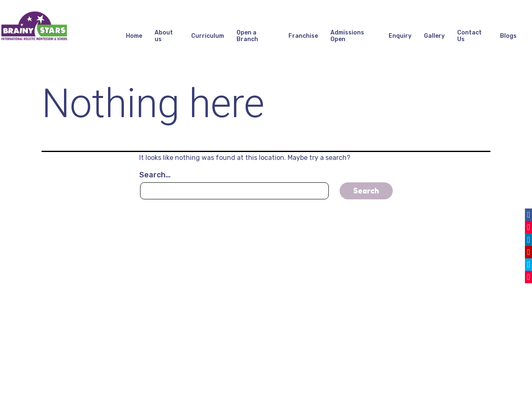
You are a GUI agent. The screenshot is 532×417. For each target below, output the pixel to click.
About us (164, 36)
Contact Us (469, 36)
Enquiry (400, 36)
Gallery (434, 36)
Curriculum (208, 36)
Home (134, 36)
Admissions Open (347, 36)
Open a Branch (247, 36)
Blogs (508, 36)
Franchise (303, 36)
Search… (155, 175)
